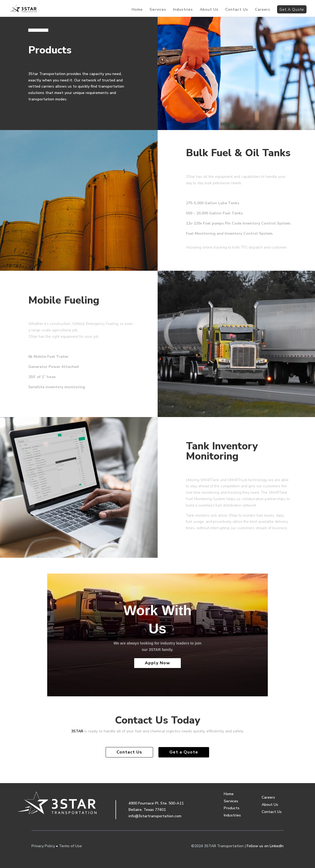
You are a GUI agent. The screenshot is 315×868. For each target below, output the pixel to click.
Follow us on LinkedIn (265, 846)
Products (232, 808)
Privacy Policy (43, 846)
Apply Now (157, 663)
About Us (209, 10)
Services (158, 10)
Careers (263, 10)
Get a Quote (184, 752)
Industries (183, 10)
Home (137, 10)
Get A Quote (292, 10)
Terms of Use (70, 846)
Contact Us (237, 10)
